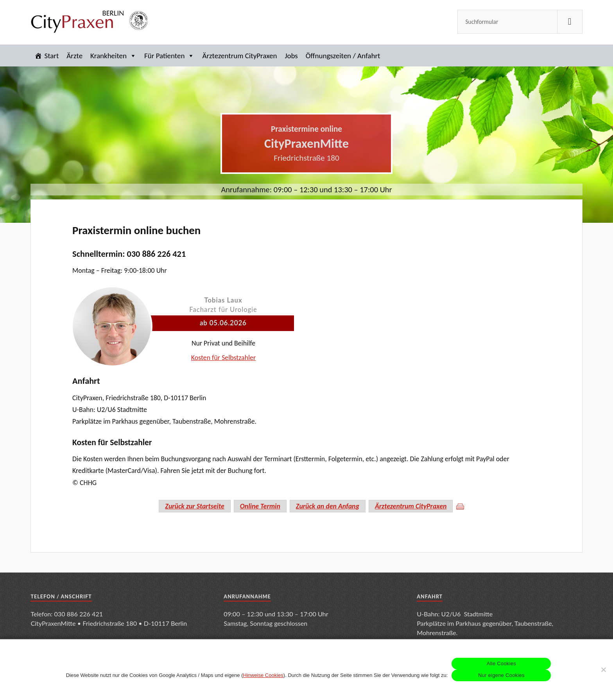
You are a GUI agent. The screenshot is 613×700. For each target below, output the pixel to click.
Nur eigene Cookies (501, 675)
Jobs (291, 56)
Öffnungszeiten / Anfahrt (343, 56)
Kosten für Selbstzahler (223, 358)
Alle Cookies (501, 663)
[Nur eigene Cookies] (603, 670)
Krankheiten (113, 56)
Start (51, 56)
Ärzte (74, 56)
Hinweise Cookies (263, 675)
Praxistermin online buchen (136, 230)
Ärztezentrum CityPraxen (239, 56)
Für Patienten (169, 56)
